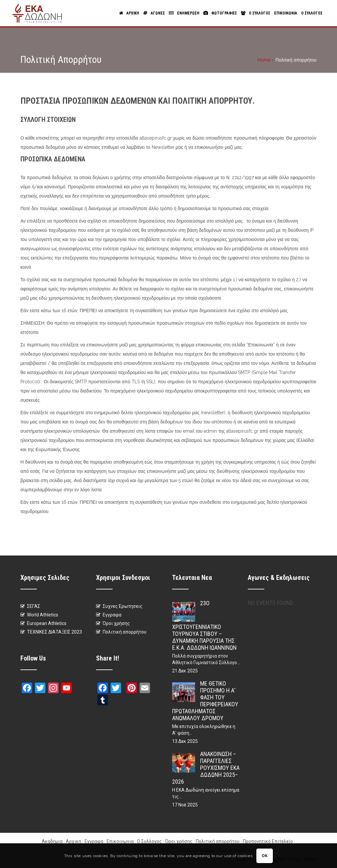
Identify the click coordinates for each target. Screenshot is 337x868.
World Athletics (43, 615)
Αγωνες (154, 13)
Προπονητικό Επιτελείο (268, 841)
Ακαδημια (52, 841)
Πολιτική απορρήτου (125, 632)
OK (265, 856)
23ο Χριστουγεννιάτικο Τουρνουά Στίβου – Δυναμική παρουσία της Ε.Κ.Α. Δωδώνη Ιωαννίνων (204, 625)
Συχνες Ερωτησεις (123, 606)
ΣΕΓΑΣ (34, 606)
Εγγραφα (112, 615)
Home (264, 60)
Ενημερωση (184, 13)
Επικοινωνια (286, 13)
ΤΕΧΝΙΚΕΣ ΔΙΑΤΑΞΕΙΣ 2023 (54, 632)
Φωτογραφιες (220, 13)
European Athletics (47, 623)
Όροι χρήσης (116, 623)
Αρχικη (129, 13)
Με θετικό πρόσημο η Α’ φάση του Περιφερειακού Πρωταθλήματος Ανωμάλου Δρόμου (205, 701)
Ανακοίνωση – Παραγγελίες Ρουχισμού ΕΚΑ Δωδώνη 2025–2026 (206, 768)
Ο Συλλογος (256, 13)
